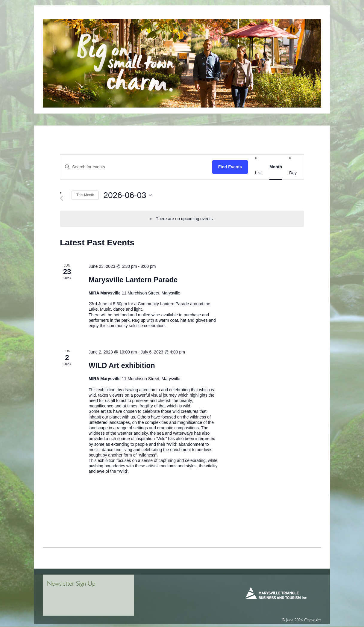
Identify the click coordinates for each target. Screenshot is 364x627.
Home (64, 15)
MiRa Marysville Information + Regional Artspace (156, 15)
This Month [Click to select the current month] (85, 195)
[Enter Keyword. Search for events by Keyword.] (136, 167)
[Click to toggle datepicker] (128, 195)
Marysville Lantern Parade (133, 280)
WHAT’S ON (292, 15)
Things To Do (225, 15)
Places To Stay (260, 15)
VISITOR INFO (90, 15)
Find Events (230, 167)
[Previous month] (63, 198)
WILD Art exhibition (122, 365)
